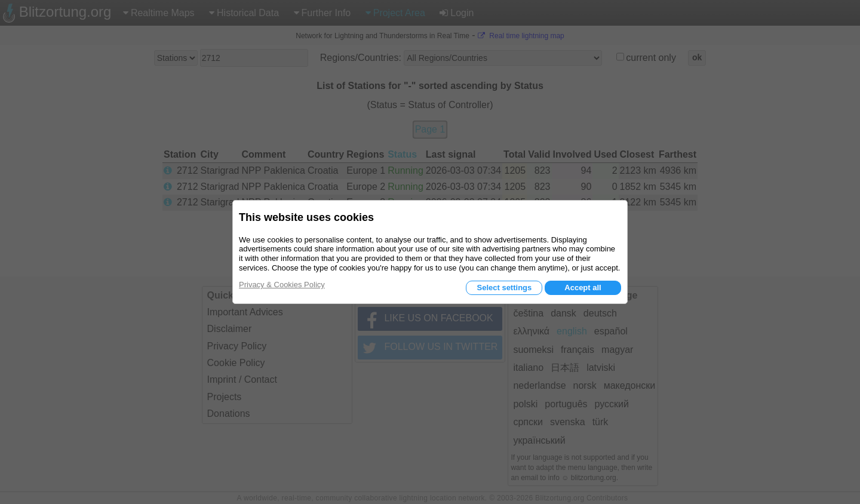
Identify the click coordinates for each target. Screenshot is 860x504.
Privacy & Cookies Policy (282, 285)
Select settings (504, 288)
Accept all (583, 288)
